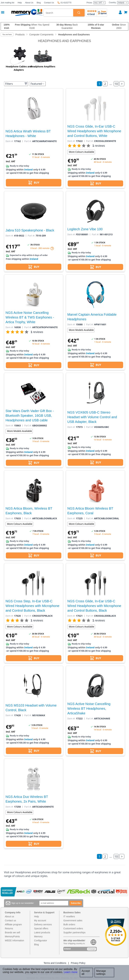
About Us (29, 3)
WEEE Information (14, 940)
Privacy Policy (78, 963)
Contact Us (49, 3)
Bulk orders (69, 924)
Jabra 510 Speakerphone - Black (30, 230)
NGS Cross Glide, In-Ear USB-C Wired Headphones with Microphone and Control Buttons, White (94, 131)
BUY (34, 183)
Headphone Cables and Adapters (19, 68)
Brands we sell (12, 932)
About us (9, 916)
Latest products (42, 932)
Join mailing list (7, 3)
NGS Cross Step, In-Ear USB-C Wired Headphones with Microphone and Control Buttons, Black (32, 606)
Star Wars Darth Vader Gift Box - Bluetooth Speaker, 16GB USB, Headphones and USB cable (30, 416)
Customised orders (73, 928)
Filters (16, 84)
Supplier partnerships (74, 932)
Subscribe (76, 903)
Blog (39, 3)
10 (116, 84)
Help (20, 3)
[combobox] (59, 13)
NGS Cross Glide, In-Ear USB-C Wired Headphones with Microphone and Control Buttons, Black (94, 606)
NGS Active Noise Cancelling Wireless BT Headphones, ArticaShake (89, 709)
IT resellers (69, 916)
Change (92, 949)
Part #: (28, 141)
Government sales (73, 920)
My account (40, 920)
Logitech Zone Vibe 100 (85, 229)
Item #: (9, 141)
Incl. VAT (99, 3)
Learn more (71, 972)
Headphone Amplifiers (43, 67)
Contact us (10, 920)
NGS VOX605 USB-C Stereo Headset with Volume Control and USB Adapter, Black (92, 417)
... (111, 84)
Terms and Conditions (55, 963)
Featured (38, 84)
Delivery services (43, 924)
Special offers (41, 928)
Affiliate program (13, 924)
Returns (9, 928)
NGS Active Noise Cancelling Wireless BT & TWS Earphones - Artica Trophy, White (30, 317)
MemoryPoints (12, 936)
